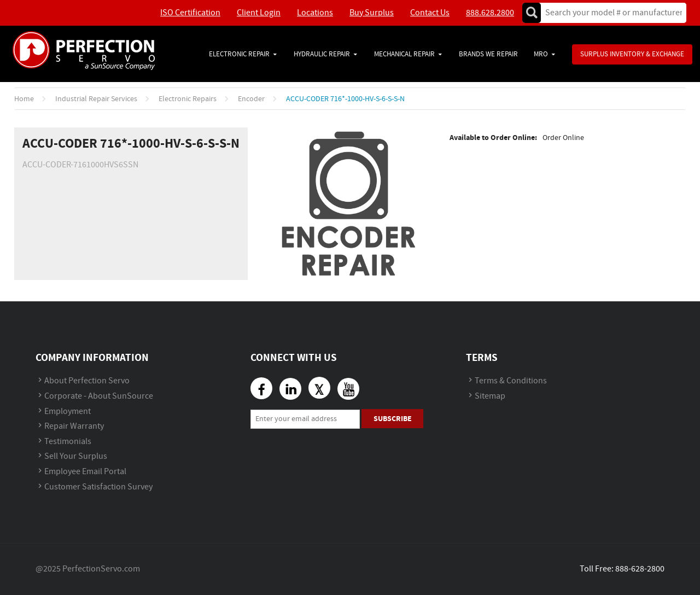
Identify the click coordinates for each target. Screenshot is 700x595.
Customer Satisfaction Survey (98, 487)
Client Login (259, 13)
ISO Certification (190, 13)
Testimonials (68, 442)
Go (532, 13)
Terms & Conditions (511, 381)
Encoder (251, 99)
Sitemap (490, 396)
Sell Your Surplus (76, 456)
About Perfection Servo (87, 381)
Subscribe (393, 419)
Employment (68, 412)
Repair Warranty (74, 426)
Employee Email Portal (85, 472)
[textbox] (610, 13)
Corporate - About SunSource (99, 396)
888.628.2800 (490, 13)
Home (24, 99)
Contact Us (430, 13)
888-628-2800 (640, 569)
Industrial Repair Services (96, 99)
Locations (315, 13)
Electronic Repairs (188, 99)
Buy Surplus (372, 13)
